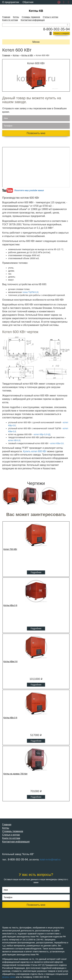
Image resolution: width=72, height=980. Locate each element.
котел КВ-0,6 (14, 440)
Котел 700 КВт (10, 549)
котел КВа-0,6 (57, 443)
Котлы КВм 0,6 (10, 661)
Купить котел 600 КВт (35, 451)
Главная (6, 17)
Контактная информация (33, 20)
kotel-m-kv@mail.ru (50, 860)
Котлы (16, 17)
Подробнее (36, 572)
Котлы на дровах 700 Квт (15, 774)
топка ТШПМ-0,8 (30, 292)
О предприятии (11, 2)
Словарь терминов (31, 17)
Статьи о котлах (51, 17)
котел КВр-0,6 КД (42, 434)
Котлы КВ (36, 11)
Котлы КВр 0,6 (10, 718)
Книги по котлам (10, 20)
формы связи (9, 977)
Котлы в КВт (27, 55)
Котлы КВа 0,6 (10, 605)
